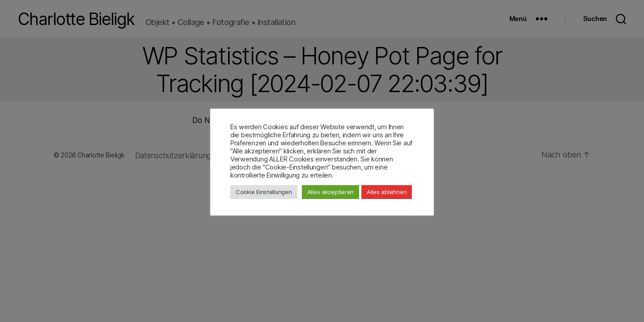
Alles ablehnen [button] (387, 192)
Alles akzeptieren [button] (330, 192)
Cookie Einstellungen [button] (264, 192)
